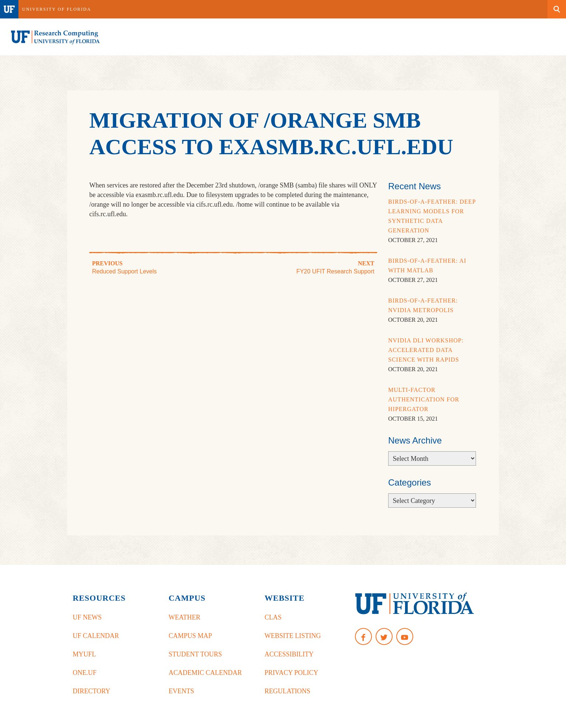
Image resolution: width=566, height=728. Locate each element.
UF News (87, 617)
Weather (184, 617)
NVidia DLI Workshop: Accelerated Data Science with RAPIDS (426, 350)
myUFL (84, 654)
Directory (92, 691)
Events (181, 691)
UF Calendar (96, 636)
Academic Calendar (205, 673)
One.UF (85, 673)
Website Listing (293, 636)
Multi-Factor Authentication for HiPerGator (424, 399)
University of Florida (57, 9)
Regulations (287, 691)
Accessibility (289, 654)
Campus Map (190, 636)
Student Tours (195, 654)
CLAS (273, 617)
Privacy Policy (291, 673)
